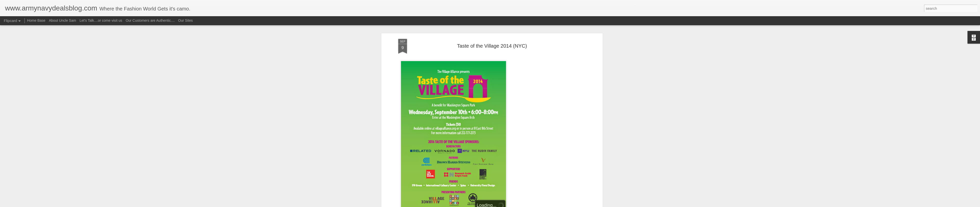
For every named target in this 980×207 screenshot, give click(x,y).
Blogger (506, 204)
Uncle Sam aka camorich (517, 91)
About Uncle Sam (62, 20)
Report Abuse (520, 204)
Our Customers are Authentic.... (150, 20)
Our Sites (185, 20)
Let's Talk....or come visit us (101, 20)
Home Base (36, 20)
